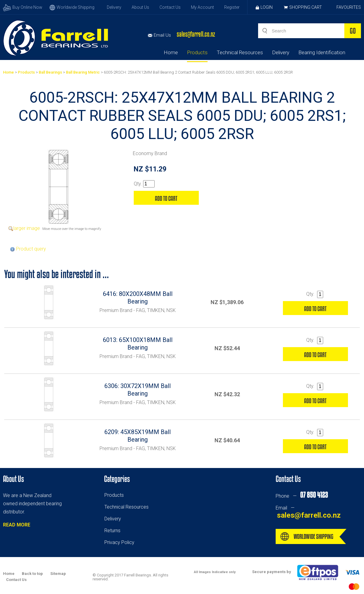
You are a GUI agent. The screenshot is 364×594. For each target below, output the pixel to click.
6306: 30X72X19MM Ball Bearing (138, 390)
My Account (202, 7)
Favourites (349, 7)
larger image (27, 228)
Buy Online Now (23, 7)
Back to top (32, 574)
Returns (112, 531)
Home (171, 52)
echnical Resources (128, 507)
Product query (31, 249)
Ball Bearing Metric (83, 72)
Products (197, 52)
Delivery (114, 7)
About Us (140, 7)
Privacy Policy (119, 542)
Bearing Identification (322, 52)
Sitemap (58, 574)
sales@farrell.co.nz (196, 34)
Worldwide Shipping (72, 7)
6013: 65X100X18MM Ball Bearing (138, 344)
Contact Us (170, 7)
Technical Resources (240, 52)
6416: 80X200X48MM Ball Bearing (138, 298)
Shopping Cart (306, 7)
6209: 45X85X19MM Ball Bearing (138, 436)
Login (264, 7)
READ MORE (17, 525)
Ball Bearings (50, 72)
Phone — (302, 496)
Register (232, 7)
